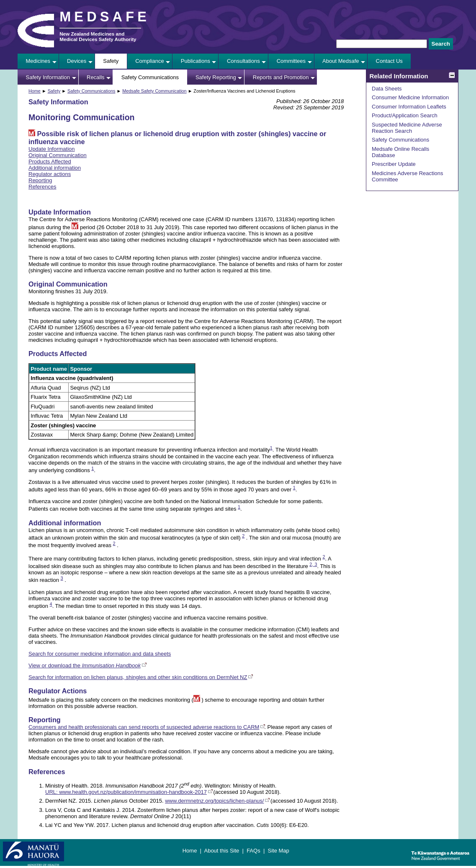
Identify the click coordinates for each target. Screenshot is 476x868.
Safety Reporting (216, 77)
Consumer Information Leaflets (409, 107)
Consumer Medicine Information (410, 97)
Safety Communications (150, 77)
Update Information (52, 149)
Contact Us (389, 61)
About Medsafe (341, 61)
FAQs (253, 851)
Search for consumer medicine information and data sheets (100, 654)
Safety (111, 61)
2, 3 (313, 564)
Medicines (38, 61)
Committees (291, 61)
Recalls (96, 77)
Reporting (40, 180)
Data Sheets (387, 89)
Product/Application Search (405, 115)
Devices (77, 61)
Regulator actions (50, 174)
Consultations (243, 61)
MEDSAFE (105, 17)
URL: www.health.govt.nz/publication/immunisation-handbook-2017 (126, 792)
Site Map (278, 851)
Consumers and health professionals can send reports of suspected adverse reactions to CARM (144, 727)
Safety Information (48, 77)
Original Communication (58, 155)
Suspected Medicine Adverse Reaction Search (407, 128)
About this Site (221, 851)
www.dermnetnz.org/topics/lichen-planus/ (214, 801)
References (42, 187)
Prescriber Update (394, 164)
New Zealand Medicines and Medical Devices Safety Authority (98, 36)
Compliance (150, 61)
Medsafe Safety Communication (154, 91)
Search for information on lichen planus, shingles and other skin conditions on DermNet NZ (138, 677)
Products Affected (50, 161)
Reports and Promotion (281, 77)
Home (35, 91)
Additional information (55, 168)
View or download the (85, 665)
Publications (196, 61)
